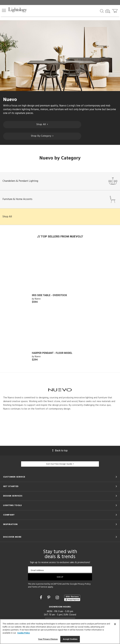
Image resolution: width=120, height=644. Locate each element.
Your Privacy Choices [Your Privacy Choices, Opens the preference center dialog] (48, 639)
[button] (4, 10)
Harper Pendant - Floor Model (52, 353)
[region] (60, 632)
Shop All (42, 124)
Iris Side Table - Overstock (49, 295)
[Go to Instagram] (58, 598)
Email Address (37, 570)
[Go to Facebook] (41, 598)
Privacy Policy (84, 584)
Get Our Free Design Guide (60, 464)
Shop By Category (42, 136)
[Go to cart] (115, 10)
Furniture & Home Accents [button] (60, 199)
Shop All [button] (7, 217)
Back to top (60, 451)
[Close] (115, 624)
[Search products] (102, 11)
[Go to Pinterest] (49, 598)
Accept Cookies (70, 639)
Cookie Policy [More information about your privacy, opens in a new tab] (24, 633)
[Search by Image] (108, 11)
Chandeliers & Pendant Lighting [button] (60, 181)
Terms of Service (40, 587)
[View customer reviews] (72, 598)
